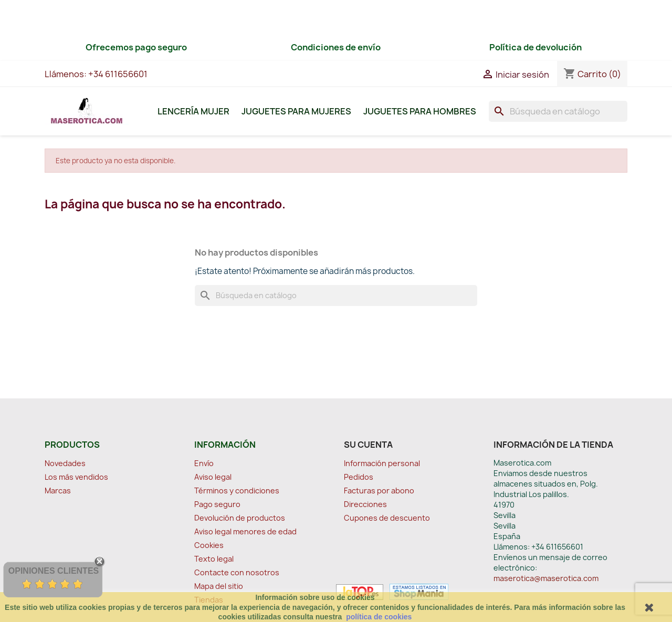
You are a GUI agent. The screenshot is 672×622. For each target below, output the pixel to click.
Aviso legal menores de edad (245, 531)
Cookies (209, 545)
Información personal (382, 463)
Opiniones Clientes (54, 571)
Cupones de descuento (387, 518)
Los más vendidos (76, 477)
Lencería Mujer (193, 111)
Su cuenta (368, 445)
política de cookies (379, 617)
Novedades (65, 463)
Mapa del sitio (219, 586)
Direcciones (365, 504)
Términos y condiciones (237, 491)
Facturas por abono (379, 491)
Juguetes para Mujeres (296, 111)
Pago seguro (217, 504)
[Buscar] (558, 111)
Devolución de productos (240, 518)
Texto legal (214, 559)
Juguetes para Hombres (420, 111)
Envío (204, 463)
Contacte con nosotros (237, 572)
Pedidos (359, 477)
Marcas (58, 491)
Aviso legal (213, 477)
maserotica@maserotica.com (546, 578)
